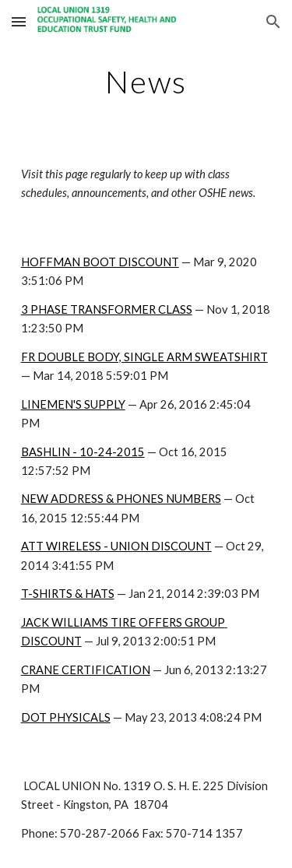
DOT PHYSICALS (66, 717)
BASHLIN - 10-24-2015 (83, 452)
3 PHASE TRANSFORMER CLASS (107, 309)
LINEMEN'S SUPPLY (73, 404)
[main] (146, 82)
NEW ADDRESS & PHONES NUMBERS (121, 499)
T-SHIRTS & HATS (68, 594)
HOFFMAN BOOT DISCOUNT (100, 262)
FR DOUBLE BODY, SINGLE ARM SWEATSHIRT (144, 357)
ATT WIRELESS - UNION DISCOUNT (116, 546)
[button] (19, 21)
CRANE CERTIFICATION (86, 670)
